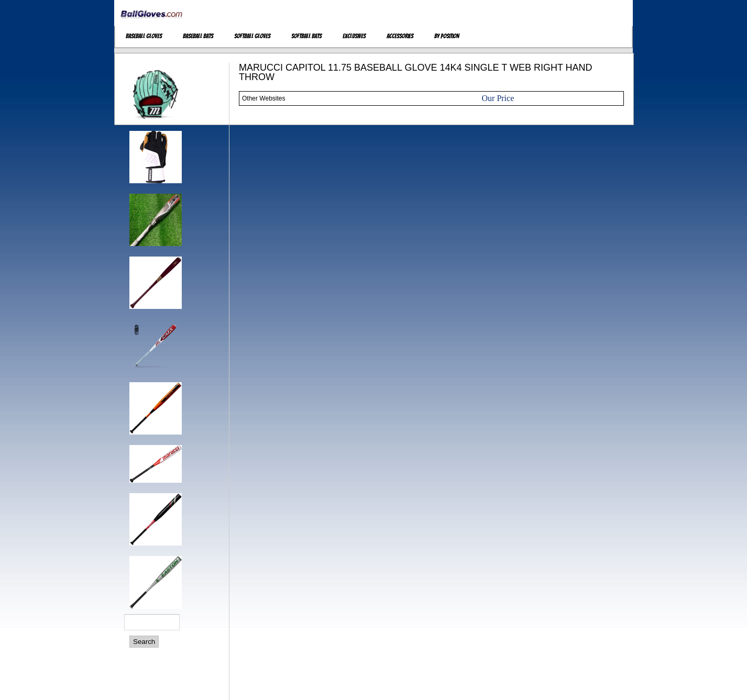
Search (144, 642)
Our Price (498, 98)
